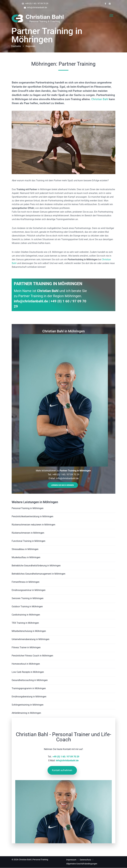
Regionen (30, 46)
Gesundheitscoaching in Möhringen (30, 680)
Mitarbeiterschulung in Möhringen (29, 631)
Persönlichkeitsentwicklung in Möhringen (32, 516)
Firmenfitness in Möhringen (26, 582)
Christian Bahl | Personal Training (33, 860)
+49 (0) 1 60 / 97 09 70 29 (37, 3)
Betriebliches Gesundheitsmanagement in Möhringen (39, 574)
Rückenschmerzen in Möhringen (28, 533)
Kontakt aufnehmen (62, 770)
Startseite (16, 46)
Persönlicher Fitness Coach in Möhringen (32, 656)
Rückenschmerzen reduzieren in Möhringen (33, 525)
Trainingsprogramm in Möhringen (29, 688)
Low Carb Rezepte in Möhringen (28, 672)
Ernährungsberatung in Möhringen (29, 697)
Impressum (71, 860)
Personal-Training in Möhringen (28, 508)
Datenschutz (85, 860)
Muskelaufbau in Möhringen (26, 557)
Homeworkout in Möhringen (26, 664)
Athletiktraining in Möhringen (26, 713)
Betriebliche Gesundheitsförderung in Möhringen (36, 566)
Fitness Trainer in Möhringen (26, 647)
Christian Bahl (100, 99)
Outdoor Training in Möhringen (27, 607)
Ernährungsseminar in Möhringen (29, 590)
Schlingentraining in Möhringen (28, 705)
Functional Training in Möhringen (29, 541)
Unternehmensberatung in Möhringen (31, 639)
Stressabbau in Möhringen (25, 549)
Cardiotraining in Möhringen (26, 615)
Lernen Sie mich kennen (62, 485)
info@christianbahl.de (37, 7)
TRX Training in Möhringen (25, 623)
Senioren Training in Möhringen (28, 598)
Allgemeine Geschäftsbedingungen (82, 864)
